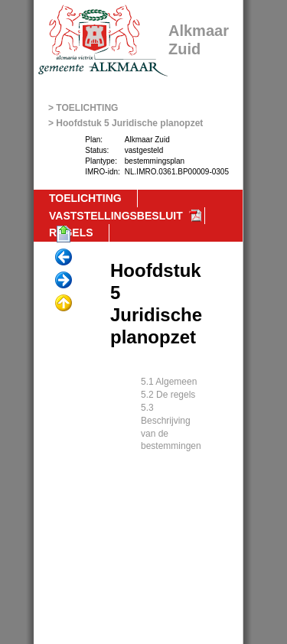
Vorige (64, 258)
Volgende (64, 281)
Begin (64, 235)
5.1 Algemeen (169, 382)
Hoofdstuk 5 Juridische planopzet (129, 123)
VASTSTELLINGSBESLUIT (116, 216)
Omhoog (64, 304)
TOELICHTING (87, 108)
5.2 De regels (168, 395)
